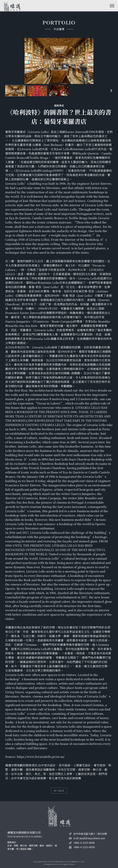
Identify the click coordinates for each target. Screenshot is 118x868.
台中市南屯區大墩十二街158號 (90, 834)
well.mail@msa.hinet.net (89, 838)
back (59, 791)
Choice (72, 864)
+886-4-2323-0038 (84, 843)
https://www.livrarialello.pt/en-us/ (41, 757)
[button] (111, 91)
